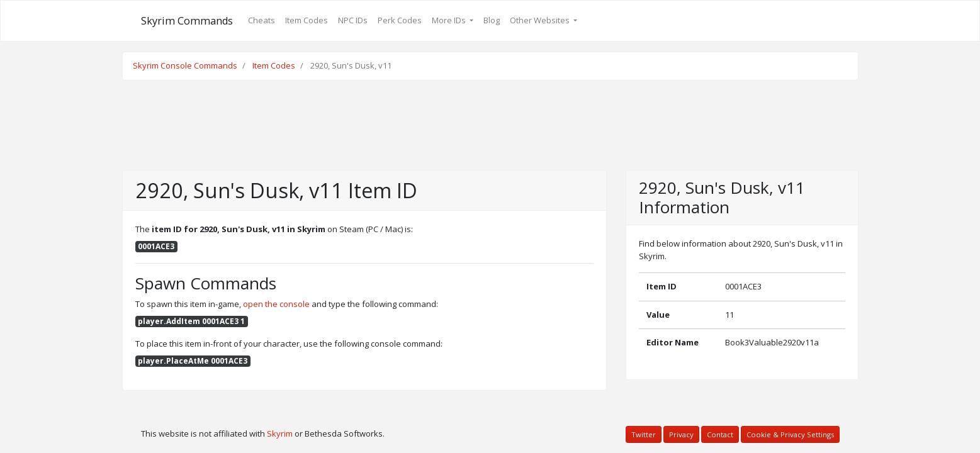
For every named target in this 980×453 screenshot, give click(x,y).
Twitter (644, 434)
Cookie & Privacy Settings (790, 434)
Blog (492, 20)
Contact (720, 434)
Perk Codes (400, 20)
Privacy (681, 434)
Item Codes (307, 20)
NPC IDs (353, 20)
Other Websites (541, 20)
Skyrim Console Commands (185, 65)
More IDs (450, 20)
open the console (276, 304)
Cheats (262, 20)
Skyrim (280, 433)
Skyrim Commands (187, 21)
